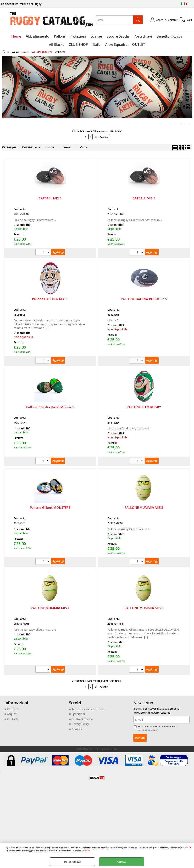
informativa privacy (148, 732)
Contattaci (14, 721)
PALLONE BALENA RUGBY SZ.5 (144, 301)
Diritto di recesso (82, 721)
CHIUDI (191, 847)
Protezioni (68, 37)
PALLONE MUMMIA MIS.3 (144, 509)
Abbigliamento (29, 37)
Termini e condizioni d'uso (88, 711)
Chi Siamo (13, 711)
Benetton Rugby (158, 37)
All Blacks (183, 37)
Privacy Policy (80, 726)
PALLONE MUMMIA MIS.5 (144, 610)
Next (189, 91)
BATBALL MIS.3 (50, 200)
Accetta (122, 862)
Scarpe (86, 37)
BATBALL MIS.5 (144, 200)
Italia (87, 46)
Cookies (86, 851)
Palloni (51, 37)
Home (8, 37)
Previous (5, 91)
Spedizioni (78, 716)
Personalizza (73, 862)
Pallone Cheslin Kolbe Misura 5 (50, 409)
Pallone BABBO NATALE (50, 301)
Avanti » (104, 139)
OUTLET (128, 46)
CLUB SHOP (69, 46)
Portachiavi (132, 37)
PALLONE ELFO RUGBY (144, 409)
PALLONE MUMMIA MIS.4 (50, 610)
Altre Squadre (106, 46)
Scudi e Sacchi (107, 37)
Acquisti (12, 716)
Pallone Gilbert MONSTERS (50, 509)
